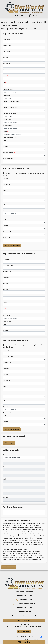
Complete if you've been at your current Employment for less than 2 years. (23, 346)
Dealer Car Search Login (11, 637)
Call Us (35, 16)
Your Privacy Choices (36, 637)
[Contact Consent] (3, 549)
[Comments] (24, 513)
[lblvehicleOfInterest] (24, 458)
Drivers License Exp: (9, 114)
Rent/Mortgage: (8, 159)
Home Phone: (7, 126)
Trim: (4, 485)
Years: (5, 140)
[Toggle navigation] (11, 16)
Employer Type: (8, 265)
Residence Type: (8, 153)
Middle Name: (7, 45)
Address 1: (6, 57)
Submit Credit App (9, 567)
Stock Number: (8, 461)
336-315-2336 (25, 600)
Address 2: (6, 63)
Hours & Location (22, 16)
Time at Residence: (9, 138)
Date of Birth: (7, 95)
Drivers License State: (10, 108)
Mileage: (6, 497)
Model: (5, 479)
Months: (5, 147)
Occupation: (7, 277)
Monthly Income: (8, 271)
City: (4, 69)
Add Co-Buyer (9, 443)
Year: (4, 467)
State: (5, 76)
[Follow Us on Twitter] (24, 616)
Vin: (4, 491)
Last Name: (6, 51)
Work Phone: (7, 316)
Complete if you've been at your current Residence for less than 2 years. (24, 174)
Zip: (4, 83)
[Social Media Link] (35, 616)
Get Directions (24, 632)
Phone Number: (8, 211)
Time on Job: (7, 322)
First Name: (7, 39)
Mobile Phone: (7, 120)
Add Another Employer (12, 429)
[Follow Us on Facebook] (13, 616)
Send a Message (24, 620)
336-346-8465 (25, 612)
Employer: (6, 259)
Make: (5, 473)
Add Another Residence (12, 245)
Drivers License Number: (11, 101)
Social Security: (8, 89)
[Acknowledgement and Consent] (3, 521)
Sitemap (27, 637)
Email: (5, 132)
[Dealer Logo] (24, 7)
